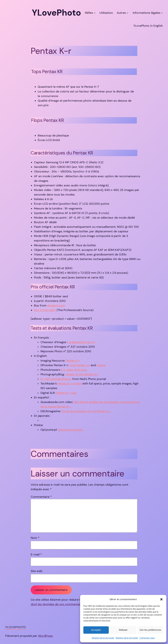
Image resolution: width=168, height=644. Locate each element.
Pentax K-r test (66, 393)
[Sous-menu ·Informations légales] (162, 13)
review (101, 365)
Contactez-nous (147, 638)
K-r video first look (74, 370)
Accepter (96, 630)
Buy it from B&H (45, 310)
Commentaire (41, 497)
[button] (161, 599)
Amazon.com (56, 305)
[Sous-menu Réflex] (95, 13)
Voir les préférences (150, 630)
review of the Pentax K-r (82, 374)
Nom (35, 538)
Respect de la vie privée (103, 638)
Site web (37, 571)
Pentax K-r (73, 361)
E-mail (36, 555)
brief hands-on (80, 365)
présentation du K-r (82, 342)
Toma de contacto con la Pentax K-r (86, 411)
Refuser (123, 630)
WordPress (45, 636)
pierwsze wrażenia (70, 430)
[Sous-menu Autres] (128, 13)
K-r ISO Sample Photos (56, 379)
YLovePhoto (16, 627)
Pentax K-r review (70, 384)
